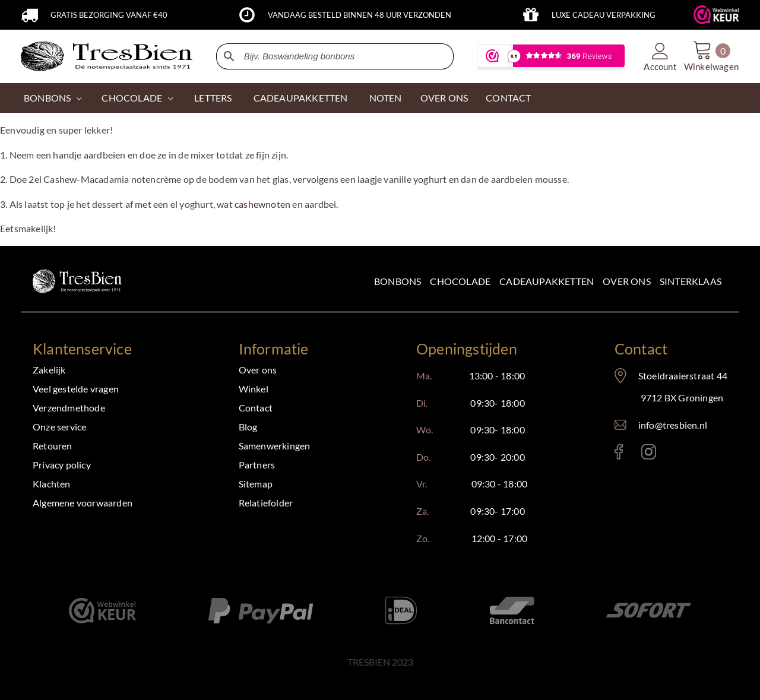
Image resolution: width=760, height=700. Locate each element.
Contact (256, 408)
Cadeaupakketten (547, 281)
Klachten (52, 484)
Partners (257, 465)
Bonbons (47, 98)
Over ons (627, 281)
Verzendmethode (69, 408)
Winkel (254, 389)
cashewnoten (262, 204)
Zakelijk (49, 370)
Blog (248, 427)
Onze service (59, 427)
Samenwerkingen (275, 446)
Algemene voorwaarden (83, 503)
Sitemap (256, 484)
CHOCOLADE (132, 98)
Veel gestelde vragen (76, 389)
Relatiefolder (266, 503)
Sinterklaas (691, 281)
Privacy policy (62, 465)
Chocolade (460, 281)
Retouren (53, 446)
